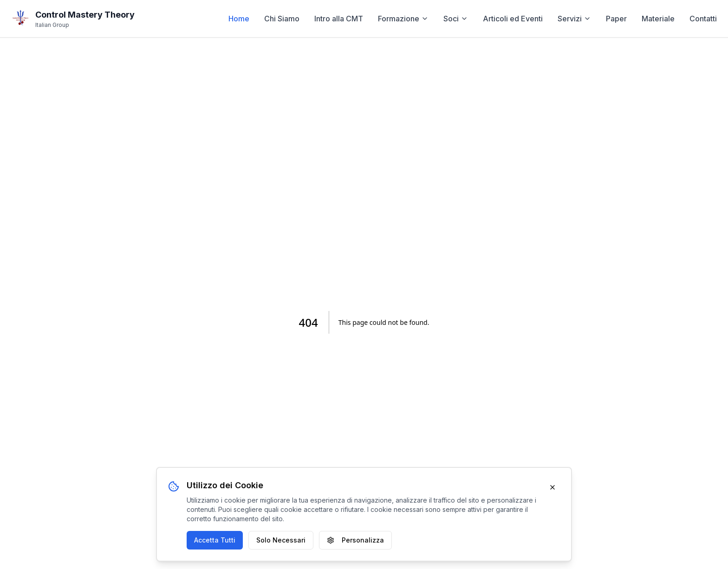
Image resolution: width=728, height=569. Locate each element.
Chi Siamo (282, 19)
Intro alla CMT (339, 19)
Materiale (658, 19)
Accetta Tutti (215, 540)
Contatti (703, 19)
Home (239, 19)
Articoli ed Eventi (513, 19)
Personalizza (355, 540)
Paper (616, 19)
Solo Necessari (281, 540)
